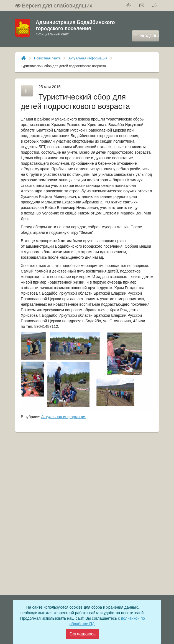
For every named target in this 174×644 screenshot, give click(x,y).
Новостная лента (47, 58)
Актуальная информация (88, 58)
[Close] (83, 634)
